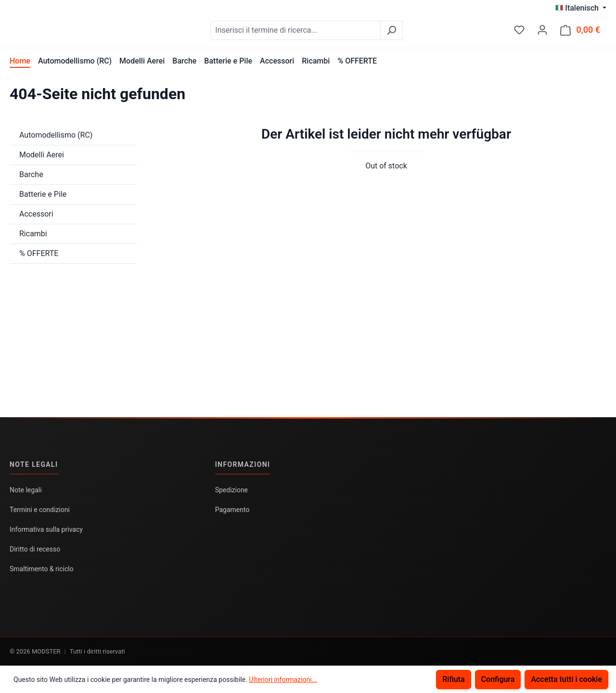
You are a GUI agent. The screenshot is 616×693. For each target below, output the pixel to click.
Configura (498, 679)
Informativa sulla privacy (46, 529)
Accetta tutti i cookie (566, 679)
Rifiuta (453, 679)
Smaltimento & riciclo (42, 569)
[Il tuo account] (542, 32)
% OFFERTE (39, 258)
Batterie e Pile (43, 199)
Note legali (34, 464)
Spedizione (231, 490)
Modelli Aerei (42, 160)
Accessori (36, 219)
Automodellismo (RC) (56, 140)
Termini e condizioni (40, 510)
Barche (31, 179)
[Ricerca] (416, 33)
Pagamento (232, 510)
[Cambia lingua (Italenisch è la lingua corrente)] (581, 8)
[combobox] (320, 33)
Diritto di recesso (35, 549)
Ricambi (33, 238)
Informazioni (243, 464)
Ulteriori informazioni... (283, 680)
